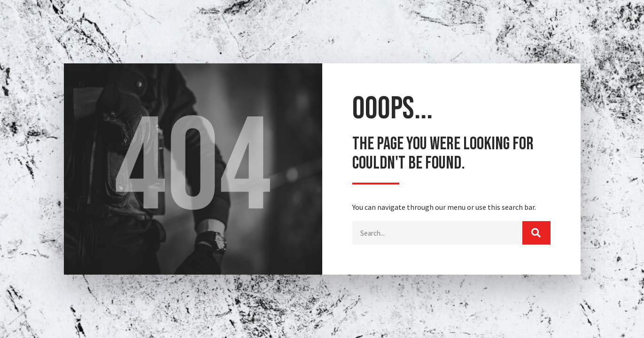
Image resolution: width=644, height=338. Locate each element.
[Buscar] (536, 233)
